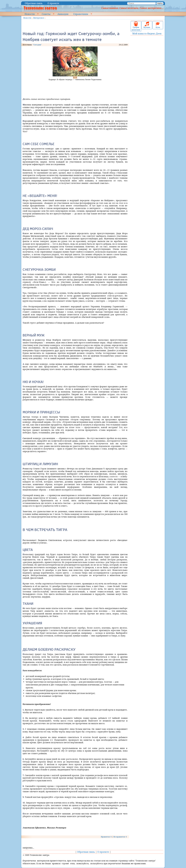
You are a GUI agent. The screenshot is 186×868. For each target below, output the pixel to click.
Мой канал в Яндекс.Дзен (147, 34)
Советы (46, 14)
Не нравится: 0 (120, 837)
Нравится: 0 (106, 837)
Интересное (39, 18)
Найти (160, 3)
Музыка (147, 25)
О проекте (53, 3)
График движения (136, 26)
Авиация (63, 14)
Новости (30, 14)
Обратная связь (34, 3)
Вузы (158, 25)
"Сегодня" (37, 45)
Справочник (81, 14)
